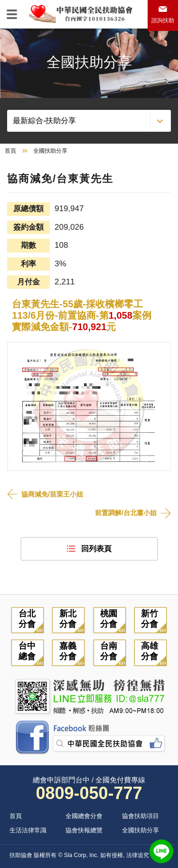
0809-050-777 (89, 793)
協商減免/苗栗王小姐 (52, 494)
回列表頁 (96, 549)
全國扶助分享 (141, 830)
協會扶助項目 (141, 816)
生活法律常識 (28, 830)
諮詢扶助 (163, 20)
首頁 (10, 151)
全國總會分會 (84, 816)
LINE (161, 851)
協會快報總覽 (84, 830)
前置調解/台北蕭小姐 (126, 513)
